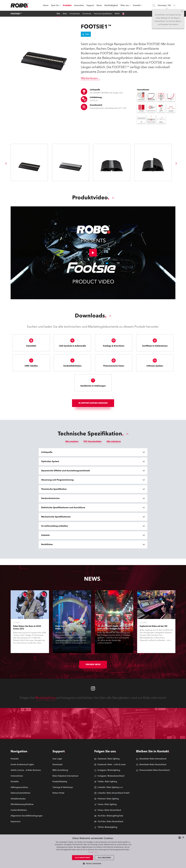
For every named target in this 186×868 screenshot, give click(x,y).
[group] (6, 163)
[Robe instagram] (93, 688)
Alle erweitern (72, 441)
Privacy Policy (93, 852)
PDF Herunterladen (92, 441)
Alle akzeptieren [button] (83, 858)
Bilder (65, 14)
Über (58, 14)
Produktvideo (75, 14)
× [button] (183, 838)
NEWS (117, 14)
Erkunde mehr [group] (93, 665)
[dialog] (93, 851)
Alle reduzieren (114, 441)
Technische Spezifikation (103, 14)
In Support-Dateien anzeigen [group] (93, 403)
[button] (93, 863)
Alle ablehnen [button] (104, 858)
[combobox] (180, 838)
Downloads (87, 14)
